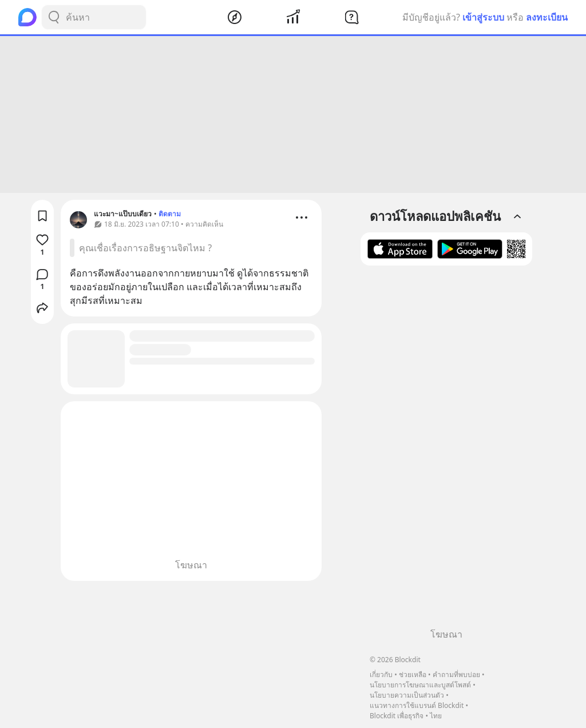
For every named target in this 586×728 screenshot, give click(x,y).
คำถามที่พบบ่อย (456, 674)
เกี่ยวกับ (381, 674)
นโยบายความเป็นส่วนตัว (407, 695)
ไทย (436, 716)
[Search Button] (54, 17)
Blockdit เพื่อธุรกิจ (397, 716)
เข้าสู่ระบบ (483, 17)
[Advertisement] (293, 114)
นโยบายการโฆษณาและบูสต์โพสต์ (420, 685)
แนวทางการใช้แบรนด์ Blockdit (417, 705)
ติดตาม (170, 214)
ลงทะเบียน (547, 17)
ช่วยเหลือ (413, 674)
